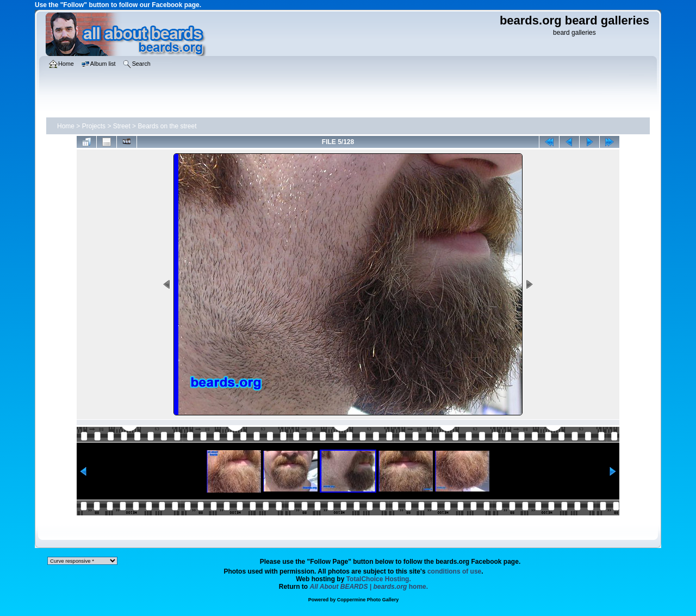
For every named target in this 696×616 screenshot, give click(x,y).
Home (66, 126)
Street (122, 126)
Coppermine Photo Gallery (368, 600)
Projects (94, 126)
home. (369, 587)
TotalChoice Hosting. (379, 579)
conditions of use (454, 571)
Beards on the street (167, 126)
